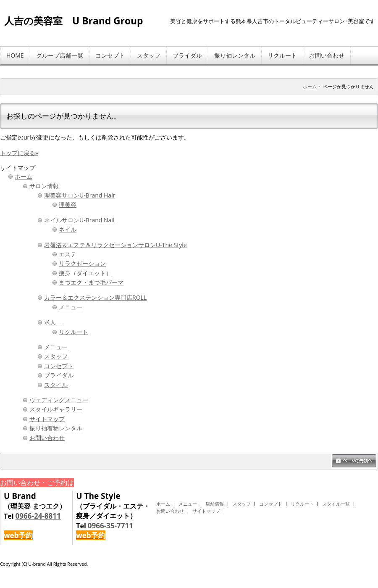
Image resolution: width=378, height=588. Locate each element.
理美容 (68, 204)
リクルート (282, 55)
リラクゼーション (82, 263)
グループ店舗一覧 (60, 55)
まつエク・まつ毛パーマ (91, 282)
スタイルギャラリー (56, 409)
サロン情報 (44, 186)
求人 (53, 322)
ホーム (310, 86)
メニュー (71, 307)
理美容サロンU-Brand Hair (80, 195)
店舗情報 (215, 504)
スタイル (56, 385)
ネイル (68, 229)
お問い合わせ (327, 55)
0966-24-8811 (38, 516)
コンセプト (110, 55)
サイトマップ (47, 419)
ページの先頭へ (354, 461)
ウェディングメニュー (59, 400)
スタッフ (149, 55)
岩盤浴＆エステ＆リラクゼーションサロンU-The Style (115, 245)
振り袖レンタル (235, 55)
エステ (68, 254)
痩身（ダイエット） (85, 273)
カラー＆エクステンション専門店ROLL (95, 297)
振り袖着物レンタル (56, 428)
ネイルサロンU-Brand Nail (79, 220)
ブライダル (187, 55)
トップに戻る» (19, 153)
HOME (15, 55)
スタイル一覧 (336, 504)
